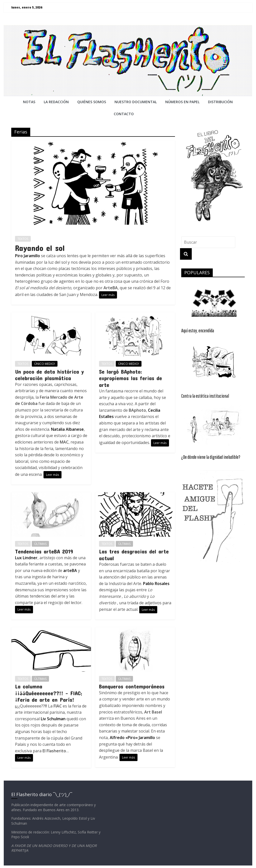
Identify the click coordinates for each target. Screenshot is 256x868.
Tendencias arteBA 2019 (44, 551)
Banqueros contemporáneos (132, 686)
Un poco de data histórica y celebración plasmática (49, 375)
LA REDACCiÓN (56, 102)
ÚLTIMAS (40, 544)
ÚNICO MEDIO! (45, 364)
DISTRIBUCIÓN (220, 102)
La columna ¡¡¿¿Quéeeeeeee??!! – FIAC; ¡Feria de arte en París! (49, 693)
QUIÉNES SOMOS (92, 102)
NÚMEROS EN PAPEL (182, 102)
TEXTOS (23, 239)
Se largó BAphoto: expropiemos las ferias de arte (130, 378)
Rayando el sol (40, 248)
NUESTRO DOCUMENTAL (136, 102)
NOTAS (29, 102)
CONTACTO (124, 114)
